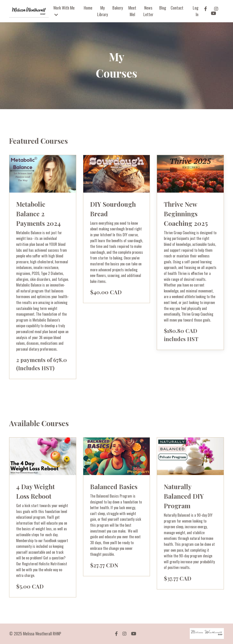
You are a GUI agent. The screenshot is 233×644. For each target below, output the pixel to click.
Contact (177, 8)
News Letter (148, 11)
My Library (103, 11)
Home (88, 8)
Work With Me (64, 11)
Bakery (118, 8)
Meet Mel (132, 11)
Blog (163, 8)
